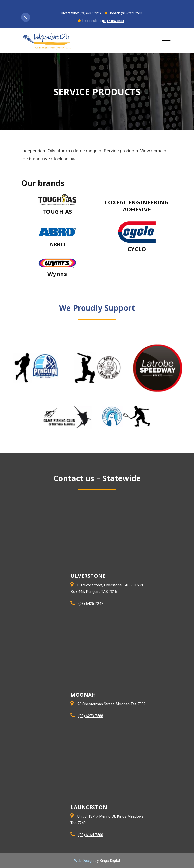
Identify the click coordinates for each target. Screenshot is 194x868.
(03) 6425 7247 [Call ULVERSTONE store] (91, 604)
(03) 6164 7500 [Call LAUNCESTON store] (91, 835)
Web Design (84, 861)
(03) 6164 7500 (113, 21)
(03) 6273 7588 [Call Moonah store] (91, 716)
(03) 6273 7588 (131, 13)
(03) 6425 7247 (90, 13)
